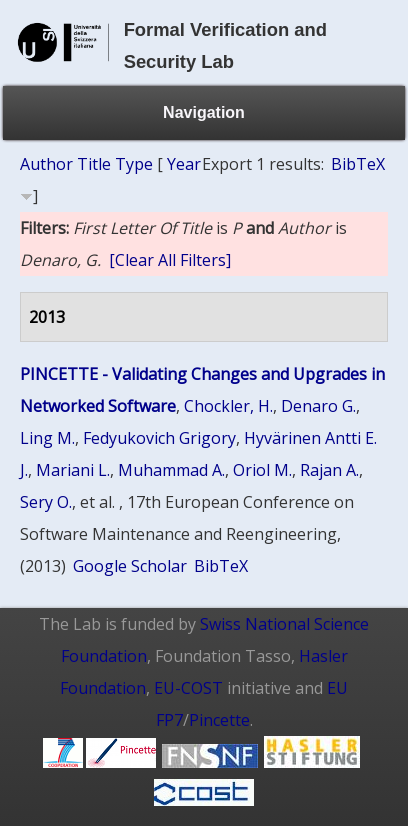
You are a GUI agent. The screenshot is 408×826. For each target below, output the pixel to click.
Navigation (204, 112)
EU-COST (188, 688)
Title (94, 164)
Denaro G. (318, 406)
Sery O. (46, 502)
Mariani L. (73, 470)
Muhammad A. (171, 470)
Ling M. (47, 438)
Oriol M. (262, 470)
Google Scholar (130, 566)
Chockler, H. (228, 406)
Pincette (219, 720)
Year (184, 164)
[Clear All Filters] (170, 260)
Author (46, 164)
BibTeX (358, 164)
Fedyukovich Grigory (159, 438)
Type (134, 164)
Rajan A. (329, 470)
